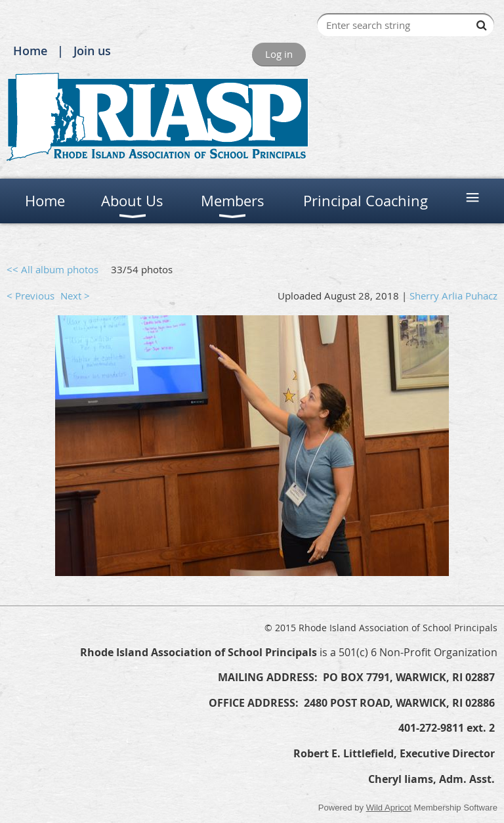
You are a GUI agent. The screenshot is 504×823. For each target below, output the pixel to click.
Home (30, 51)
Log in (279, 54)
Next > (75, 296)
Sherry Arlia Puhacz (453, 296)
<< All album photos (52, 269)
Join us (92, 51)
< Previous (31, 296)
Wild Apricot (389, 808)
